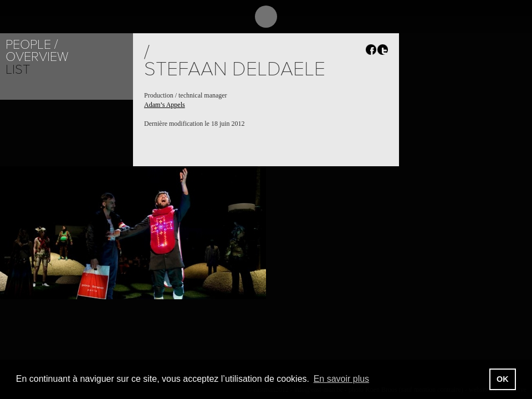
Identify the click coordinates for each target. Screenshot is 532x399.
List (18, 70)
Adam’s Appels (165, 105)
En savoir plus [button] (342, 379)
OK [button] (503, 379)
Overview (37, 57)
